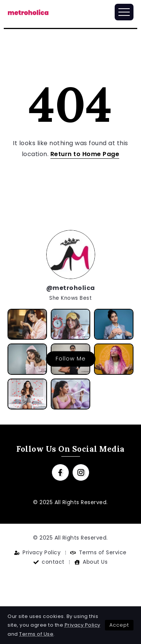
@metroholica (71, 288)
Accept (119, 625)
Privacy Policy (83, 625)
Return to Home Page (85, 154)
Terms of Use (36, 634)
